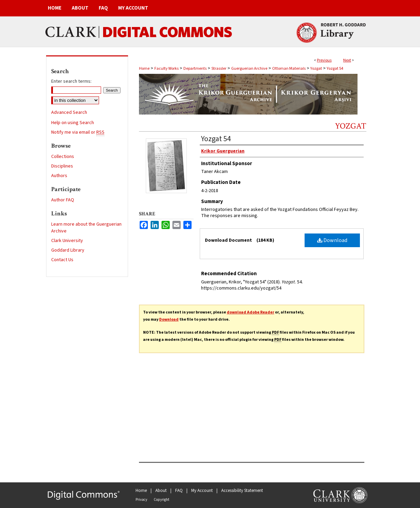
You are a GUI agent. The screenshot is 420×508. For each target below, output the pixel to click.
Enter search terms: (71, 81)
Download (332, 240)
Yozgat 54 (335, 69)
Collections (63, 157)
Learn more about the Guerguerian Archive (86, 228)
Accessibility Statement (242, 491)
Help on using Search (73, 123)
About (161, 491)
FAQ (179, 491)
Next (347, 60)
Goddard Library (68, 250)
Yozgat (316, 69)
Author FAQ (63, 200)
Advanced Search (69, 112)
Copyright (162, 500)
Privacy (141, 500)
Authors (59, 176)
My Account (202, 491)
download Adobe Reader (250, 312)
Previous (324, 60)
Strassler (219, 69)
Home (144, 69)
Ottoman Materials (289, 69)
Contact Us (62, 260)
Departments (195, 69)
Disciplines (62, 166)
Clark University (67, 241)
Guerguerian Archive (249, 69)
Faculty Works (166, 69)
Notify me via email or (78, 132)
